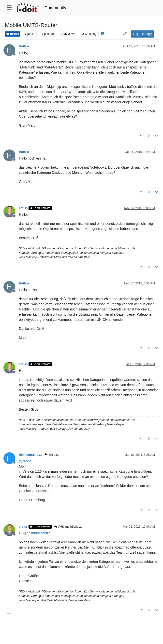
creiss (23, 208)
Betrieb (13, 34)
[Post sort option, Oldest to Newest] (125, 34)
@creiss (52, 455)
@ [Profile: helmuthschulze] (37, 533)
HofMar (24, 46)
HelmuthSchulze (31, 455)
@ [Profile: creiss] (25, 461)
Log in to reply (142, 34)
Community (55, 8)
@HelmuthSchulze (68, 527)
